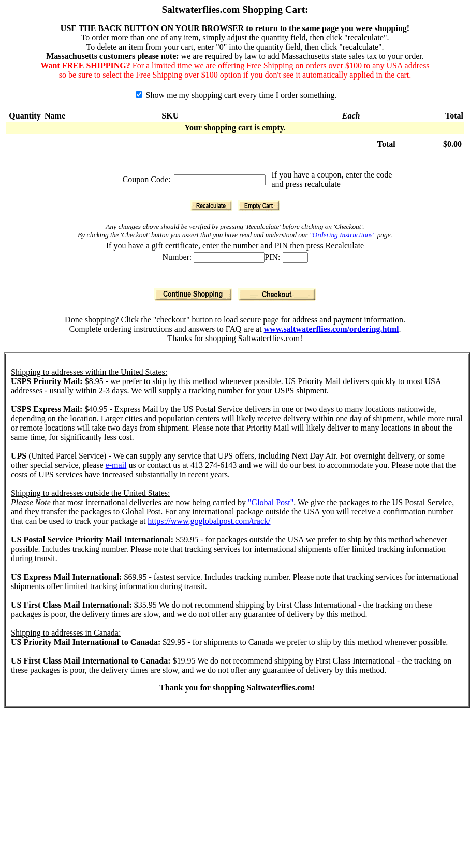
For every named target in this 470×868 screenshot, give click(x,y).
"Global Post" (271, 502)
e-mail (116, 465)
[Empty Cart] (259, 205)
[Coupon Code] (220, 180)
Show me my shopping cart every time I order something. (236, 95)
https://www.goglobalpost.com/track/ (209, 521)
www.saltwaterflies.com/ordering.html (332, 329)
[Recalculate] (211, 205)
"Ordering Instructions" (342, 235)
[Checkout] (277, 294)
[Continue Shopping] (193, 294)
